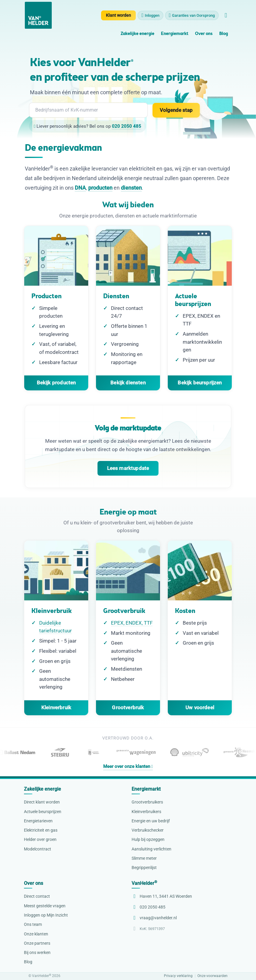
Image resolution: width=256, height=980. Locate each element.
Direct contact (37, 896)
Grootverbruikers (147, 802)
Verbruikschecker (148, 830)
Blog (224, 34)
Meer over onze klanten (128, 766)
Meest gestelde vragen (45, 906)
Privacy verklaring (178, 976)
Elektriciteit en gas (41, 830)
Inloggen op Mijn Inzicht (46, 915)
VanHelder (144, 883)
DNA (80, 188)
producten (100, 188)
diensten (131, 188)
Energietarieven (38, 821)
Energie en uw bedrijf (151, 821)
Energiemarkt (175, 34)
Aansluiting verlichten (151, 849)
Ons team (33, 924)
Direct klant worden (42, 802)
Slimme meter (144, 858)
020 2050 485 (127, 126)
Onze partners (37, 943)
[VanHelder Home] (38, 15)
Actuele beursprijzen (43, 812)
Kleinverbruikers (146, 812)
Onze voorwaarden (212, 976)
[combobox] (88, 110)
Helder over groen (40, 839)
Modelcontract (38, 849)
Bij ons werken (37, 952)
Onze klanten (36, 934)
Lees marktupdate (128, 468)
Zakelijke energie (137, 34)
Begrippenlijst (144, 868)
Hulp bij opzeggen (148, 839)
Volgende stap (176, 110)
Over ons (204, 34)
